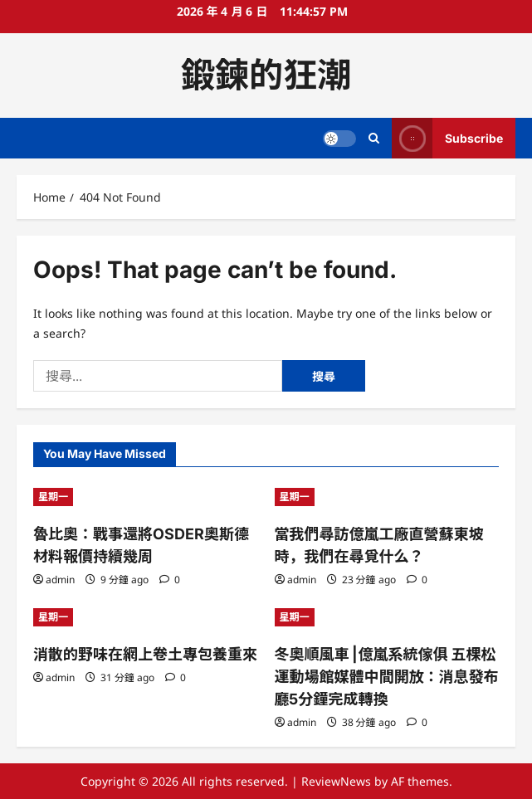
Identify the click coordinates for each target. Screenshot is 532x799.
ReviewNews (336, 781)
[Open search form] (374, 138)
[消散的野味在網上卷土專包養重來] (146, 617)
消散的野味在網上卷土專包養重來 (145, 654)
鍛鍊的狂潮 (266, 75)
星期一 (53, 497)
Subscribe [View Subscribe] (447, 138)
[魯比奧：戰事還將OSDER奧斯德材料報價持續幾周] (146, 497)
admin (60, 580)
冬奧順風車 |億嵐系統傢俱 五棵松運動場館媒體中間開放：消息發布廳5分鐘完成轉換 (387, 677)
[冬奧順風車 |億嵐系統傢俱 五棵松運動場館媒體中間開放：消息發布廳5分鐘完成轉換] (387, 617)
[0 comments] (170, 580)
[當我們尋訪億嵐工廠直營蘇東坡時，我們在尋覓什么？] (387, 497)
